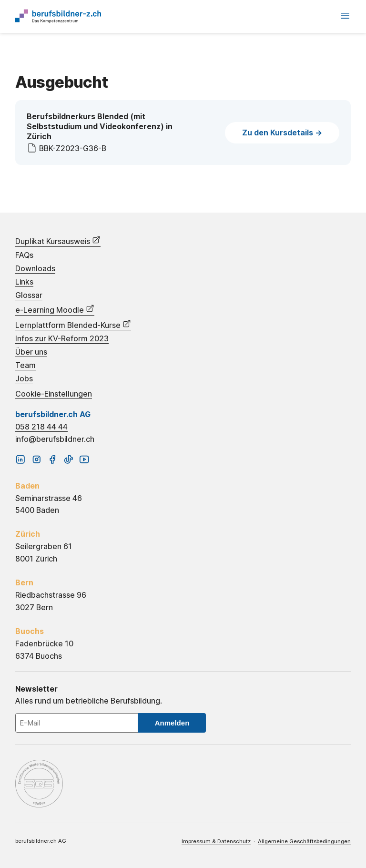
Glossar (29, 295)
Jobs (24, 379)
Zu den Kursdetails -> (282, 133)
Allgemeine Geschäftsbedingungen (304, 841)
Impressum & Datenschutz (216, 841)
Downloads (35, 269)
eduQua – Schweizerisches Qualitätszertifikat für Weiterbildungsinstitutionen (39, 784)
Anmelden (172, 723)
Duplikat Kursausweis (58, 241)
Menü (345, 16)
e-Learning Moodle (55, 309)
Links (24, 282)
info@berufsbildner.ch (55, 439)
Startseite (58, 16)
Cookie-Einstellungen (54, 394)
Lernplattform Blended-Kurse (73, 325)
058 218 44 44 (41, 427)
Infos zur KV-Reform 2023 (62, 339)
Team (25, 365)
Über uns (31, 352)
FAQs (24, 255)
